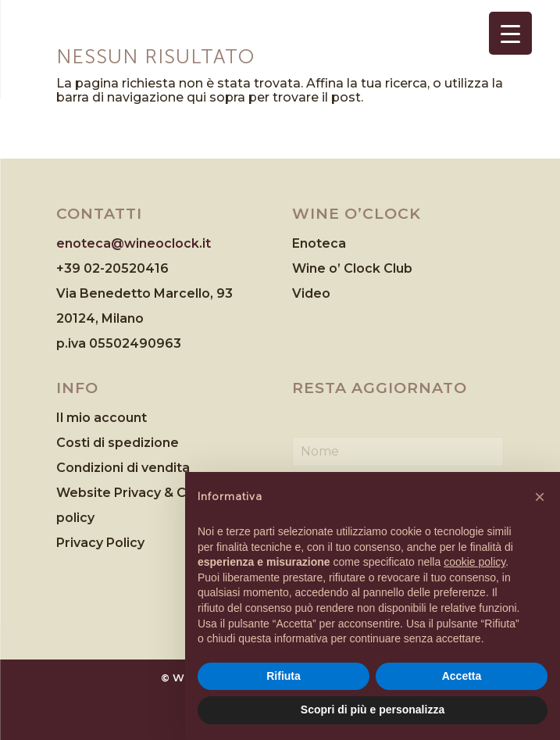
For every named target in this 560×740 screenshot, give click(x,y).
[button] (540, 497)
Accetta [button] (462, 676)
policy (75, 518)
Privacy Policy (100, 543)
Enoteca (319, 243)
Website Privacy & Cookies (143, 493)
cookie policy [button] (474, 562)
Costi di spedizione (118, 443)
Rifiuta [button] (284, 676)
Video (311, 293)
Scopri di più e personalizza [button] (373, 710)
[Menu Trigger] (510, 33)
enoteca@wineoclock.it (134, 243)
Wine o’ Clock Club (352, 268)
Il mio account (102, 418)
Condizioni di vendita (123, 468)
